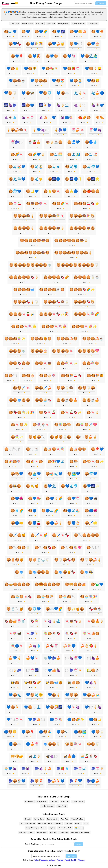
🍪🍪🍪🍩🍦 (24, 216)
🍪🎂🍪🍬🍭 (54, 449)
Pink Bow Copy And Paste (80, 832)
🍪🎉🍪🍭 (13, 461)
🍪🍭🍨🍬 (41, 425)
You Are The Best (77, 819)
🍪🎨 (74, 461)
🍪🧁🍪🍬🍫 (21, 597)
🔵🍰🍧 (32, 744)
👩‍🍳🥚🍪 (74, 683)
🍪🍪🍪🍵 (17, 351)
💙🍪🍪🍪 (39, 81)
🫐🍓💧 (63, 769)
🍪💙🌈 (41, 32)
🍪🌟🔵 (72, 191)
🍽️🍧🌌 (32, 670)
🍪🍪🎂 (28, 375)
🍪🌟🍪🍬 (52, 191)
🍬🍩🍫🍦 (74, 621)
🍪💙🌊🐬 (69, 486)
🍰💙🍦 (15, 658)
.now (8, 3)
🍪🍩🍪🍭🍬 (37, 204)
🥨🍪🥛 (93, 744)
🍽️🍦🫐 (15, 670)
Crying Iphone (39, 819)
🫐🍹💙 (76, 781)
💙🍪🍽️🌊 (32, 707)
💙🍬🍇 (74, 707)
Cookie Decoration (79, 24)
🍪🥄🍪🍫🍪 (45, 547)
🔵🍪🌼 (10, 732)
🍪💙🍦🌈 (54, 498)
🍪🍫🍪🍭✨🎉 (21, 412)
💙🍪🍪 (72, 695)
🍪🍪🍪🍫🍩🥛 (56, 302)
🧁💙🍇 (10, 769)
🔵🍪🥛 (98, 732)
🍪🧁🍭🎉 (89, 597)
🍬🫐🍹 (32, 633)
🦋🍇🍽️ (52, 756)
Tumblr (74, 860)
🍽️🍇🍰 (93, 658)
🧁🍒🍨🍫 (89, 756)
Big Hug (52, 828)
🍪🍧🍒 (15, 204)
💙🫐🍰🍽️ (37, 719)
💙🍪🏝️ (76, 81)
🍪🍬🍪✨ (19, 425)
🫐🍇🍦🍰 (43, 769)
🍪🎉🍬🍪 (34, 461)
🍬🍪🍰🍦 (95, 621)
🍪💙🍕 (98, 32)
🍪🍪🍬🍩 (43, 363)
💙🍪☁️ (63, 93)
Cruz (86, 823)
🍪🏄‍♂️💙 (34, 474)
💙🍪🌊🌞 (34, 695)
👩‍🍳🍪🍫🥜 (32, 683)
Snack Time (51, 24)
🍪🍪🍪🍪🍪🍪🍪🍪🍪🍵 (30, 265)
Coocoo (43, 828)
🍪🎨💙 (17, 474)
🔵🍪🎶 (63, 732)
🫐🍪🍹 (37, 781)
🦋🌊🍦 (34, 756)
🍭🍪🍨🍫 (52, 633)
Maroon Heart (42, 832)
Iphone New (64, 832)
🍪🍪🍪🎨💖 (89, 351)
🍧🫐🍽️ (17, 142)
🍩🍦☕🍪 (54, 142)
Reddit (67, 860)
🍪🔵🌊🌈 (50, 511)
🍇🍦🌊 (63, 105)
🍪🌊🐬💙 (91, 167)
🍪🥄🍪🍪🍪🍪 (87, 535)
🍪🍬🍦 (93, 412)
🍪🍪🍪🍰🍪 (67, 339)
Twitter (36, 860)
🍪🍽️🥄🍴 (13, 449)
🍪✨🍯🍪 (76, 609)
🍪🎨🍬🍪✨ (93, 461)
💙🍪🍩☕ (17, 81)
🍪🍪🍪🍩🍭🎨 (82, 216)
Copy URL (71, 856)
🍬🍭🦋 (15, 633)
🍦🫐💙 (60, 130)
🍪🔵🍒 (34, 523)
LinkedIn (52, 860)
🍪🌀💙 (74, 142)
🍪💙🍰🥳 (56, 44)
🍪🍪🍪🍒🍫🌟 (87, 204)
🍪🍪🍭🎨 (91, 363)
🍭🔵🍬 (17, 646)
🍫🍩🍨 (95, 609)
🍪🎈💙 (97, 449)
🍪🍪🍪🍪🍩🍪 (82, 228)
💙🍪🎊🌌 (54, 707)
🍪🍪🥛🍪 (87, 388)
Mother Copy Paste (65, 828)
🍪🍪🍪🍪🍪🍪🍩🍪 (33, 253)
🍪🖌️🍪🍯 (17, 535)
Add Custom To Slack (26, 832)
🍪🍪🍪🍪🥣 (24, 290)
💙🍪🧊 (45, 93)
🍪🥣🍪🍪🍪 (39, 572)
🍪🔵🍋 (17, 523)
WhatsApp (82, 860)
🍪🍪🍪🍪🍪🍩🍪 (35, 240)
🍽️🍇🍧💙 (74, 658)
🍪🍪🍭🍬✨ (67, 363)
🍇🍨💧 (10, 118)
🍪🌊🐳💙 (17, 179)
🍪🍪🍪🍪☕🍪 (52, 290)
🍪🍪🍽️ (11, 375)
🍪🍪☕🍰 (91, 400)
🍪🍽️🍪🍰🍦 (87, 437)
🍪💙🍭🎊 (34, 44)
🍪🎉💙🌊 (56, 461)
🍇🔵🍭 (67, 118)
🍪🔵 (32, 511)
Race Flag (65, 819)
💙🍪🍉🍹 (50, 68)
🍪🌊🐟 (54, 167)
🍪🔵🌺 (91, 511)
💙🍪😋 (93, 81)
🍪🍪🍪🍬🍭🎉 (54, 326)
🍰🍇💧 (34, 646)
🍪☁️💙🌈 (54, 609)
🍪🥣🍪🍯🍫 (65, 572)
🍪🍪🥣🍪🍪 (19, 400)
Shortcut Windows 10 (28, 823)
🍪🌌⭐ (93, 179)
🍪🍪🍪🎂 (39, 351)
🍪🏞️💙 (74, 474)
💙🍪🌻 (30, 68)
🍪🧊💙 (34, 609)
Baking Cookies (64, 24)
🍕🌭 (100, 118)
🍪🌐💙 (15, 191)
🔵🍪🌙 (95, 719)
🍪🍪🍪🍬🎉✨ (84, 326)
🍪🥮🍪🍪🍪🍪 (47, 584)
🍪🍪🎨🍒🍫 (72, 375)
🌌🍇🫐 (10, 105)
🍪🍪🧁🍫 (43, 400)
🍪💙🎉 (34, 56)
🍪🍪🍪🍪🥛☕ (86, 277)
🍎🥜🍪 (84, 118)
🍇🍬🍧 (28, 118)
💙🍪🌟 (13, 68)
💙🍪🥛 (10, 93)
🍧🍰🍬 (78, 130)
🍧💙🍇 (95, 130)
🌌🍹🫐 (45, 105)
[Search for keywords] (84, 3)
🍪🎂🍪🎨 (78, 449)
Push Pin (53, 832)
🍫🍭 (34, 621)
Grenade (28, 819)
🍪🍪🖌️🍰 (43, 388)
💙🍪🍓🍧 (72, 68)
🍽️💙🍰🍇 (52, 670)
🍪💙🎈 (17, 56)
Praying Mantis (52, 819)
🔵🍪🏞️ (80, 732)
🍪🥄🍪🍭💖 (71, 547)
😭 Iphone (79, 828)
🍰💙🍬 (32, 658)
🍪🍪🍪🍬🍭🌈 (86, 314)
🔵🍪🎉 (45, 732)
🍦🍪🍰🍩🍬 (17, 130)
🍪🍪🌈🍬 (61, 204)
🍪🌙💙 (32, 191)
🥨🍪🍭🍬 (74, 744)
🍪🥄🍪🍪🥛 (19, 547)
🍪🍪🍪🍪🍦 (24, 228)
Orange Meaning (31, 828)
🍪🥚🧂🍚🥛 (39, 560)
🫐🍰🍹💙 (56, 781)
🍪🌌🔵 (54, 179)
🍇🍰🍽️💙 (47, 118)
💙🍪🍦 (54, 695)
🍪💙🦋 (91, 498)
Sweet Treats (93, 24)
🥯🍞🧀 (17, 756)
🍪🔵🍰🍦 (54, 523)
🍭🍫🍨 (72, 633)
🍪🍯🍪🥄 (37, 437)
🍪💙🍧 (74, 498)
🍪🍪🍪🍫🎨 (84, 302)
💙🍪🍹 (13, 707)
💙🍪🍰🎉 (91, 695)
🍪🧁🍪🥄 (67, 597)
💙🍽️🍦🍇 (93, 707)
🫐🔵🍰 (93, 781)
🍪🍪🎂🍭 (48, 375)
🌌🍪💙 (28, 105)
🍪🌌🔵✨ (74, 179)
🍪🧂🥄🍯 (15, 609)
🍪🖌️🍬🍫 (61, 535)
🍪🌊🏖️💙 (17, 167)
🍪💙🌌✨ (91, 486)
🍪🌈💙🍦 (37, 154)
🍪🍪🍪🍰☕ (93, 339)
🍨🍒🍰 (34, 142)
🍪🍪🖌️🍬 (21, 388)
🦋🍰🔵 (69, 756)
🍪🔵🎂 (74, 523)
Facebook (44, 860)
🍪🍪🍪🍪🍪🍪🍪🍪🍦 (73, 253)
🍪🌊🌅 (56, 154)
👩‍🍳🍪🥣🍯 (54, 683)
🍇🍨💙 (98, 105)
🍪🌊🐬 (72, 167)
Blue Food (40, 24)
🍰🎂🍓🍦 (89, 646)
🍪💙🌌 (58, 32)
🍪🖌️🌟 (91, 523)
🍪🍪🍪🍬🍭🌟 (24, 326)
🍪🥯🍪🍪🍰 (75, 584)
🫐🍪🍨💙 (17, 781)
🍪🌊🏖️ (91, 154)
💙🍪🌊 (15, 695)
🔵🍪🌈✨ (76, 719)
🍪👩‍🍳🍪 (15, 486)
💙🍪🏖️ (58, 81)
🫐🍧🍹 (98, 769)
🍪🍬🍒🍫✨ (71, 412)
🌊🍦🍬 (80, 93)
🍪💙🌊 (50, 486)
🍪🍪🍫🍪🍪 (19, 363)
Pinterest (60, 860)
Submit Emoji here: (32, 844)
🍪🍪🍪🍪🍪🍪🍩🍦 (71, 240)
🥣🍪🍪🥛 (52, 744)
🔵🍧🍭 (56, 719)
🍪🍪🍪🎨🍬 (63, 351)
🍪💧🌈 (17, 511)
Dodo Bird (68, 823)
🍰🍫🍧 (52, 646)
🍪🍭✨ (17, 437)
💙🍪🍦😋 (93, 68)
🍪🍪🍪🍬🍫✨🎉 (54, 314)
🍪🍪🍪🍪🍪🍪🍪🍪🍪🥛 (78, 265)
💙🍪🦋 (28, 93)
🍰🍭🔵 (69, 646)
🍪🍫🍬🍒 (47, 412)
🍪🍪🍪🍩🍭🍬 (52, 216)
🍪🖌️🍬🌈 (39, 535)
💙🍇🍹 (91, 683)
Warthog (78, 823)
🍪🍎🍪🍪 (91, 191)
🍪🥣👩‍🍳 (87, 572)
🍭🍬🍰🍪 (91, 633)
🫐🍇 (26, 769)
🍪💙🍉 (34, 498)
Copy (9, 37)
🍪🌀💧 (91, 142)
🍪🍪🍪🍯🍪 (41, 339)
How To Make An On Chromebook (50, 823)
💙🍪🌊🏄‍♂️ (89, 56)
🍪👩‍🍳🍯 (32, 486)
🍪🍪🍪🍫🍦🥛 (26, 302)
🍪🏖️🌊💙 (54, 474)
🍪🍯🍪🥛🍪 (61, 437)
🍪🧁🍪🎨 (45, 597)
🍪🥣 (19, 572)
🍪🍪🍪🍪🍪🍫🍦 (24, 277)
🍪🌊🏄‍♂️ (74, 154)
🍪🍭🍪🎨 (63, 425)
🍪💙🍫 (15, 44)
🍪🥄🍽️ (93, 547)
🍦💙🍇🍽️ (41, 130)
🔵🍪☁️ (15, 744)
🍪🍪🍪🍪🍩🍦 (52, 228)
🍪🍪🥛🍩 (65, 388)
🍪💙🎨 (52, 56)
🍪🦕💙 (97, 584)
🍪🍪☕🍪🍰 (67, 400)
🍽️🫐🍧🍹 (74, 670)
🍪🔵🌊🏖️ (72, 511)
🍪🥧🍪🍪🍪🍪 (17, 584)
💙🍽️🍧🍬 (15, 719)
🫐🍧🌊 (80, 769)
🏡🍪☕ (93, 670)
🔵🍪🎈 (28, 732)
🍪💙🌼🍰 (78, 32)
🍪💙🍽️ (76, 44)
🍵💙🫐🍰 (52, 658)
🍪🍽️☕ (32, 449)
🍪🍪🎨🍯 (95, 375)
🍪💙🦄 (69, 56)
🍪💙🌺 (17, 498)
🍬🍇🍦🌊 (52, 621)
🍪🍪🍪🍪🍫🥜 (56, 277)
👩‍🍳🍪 (15, 683)
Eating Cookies (27, 24)
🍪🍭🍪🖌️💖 (87, 425)
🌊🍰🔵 (98, 93)
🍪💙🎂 (93, 44)
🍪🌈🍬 (17, 154)
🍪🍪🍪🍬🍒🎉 (22, 314)
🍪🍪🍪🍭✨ (15, 339)
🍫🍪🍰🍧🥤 (15, 621)
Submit (79, 844)
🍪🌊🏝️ (37, 167)
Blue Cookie (15, 24)
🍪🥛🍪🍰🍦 (91, 560)
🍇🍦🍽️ (80, 105)
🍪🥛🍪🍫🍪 (65, 560)
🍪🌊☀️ (37, 179)
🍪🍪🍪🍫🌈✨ (82, 290)
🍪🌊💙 (10, 32)
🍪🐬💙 (91, 474)
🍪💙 (26, 32)
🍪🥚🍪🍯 (15, 560)
